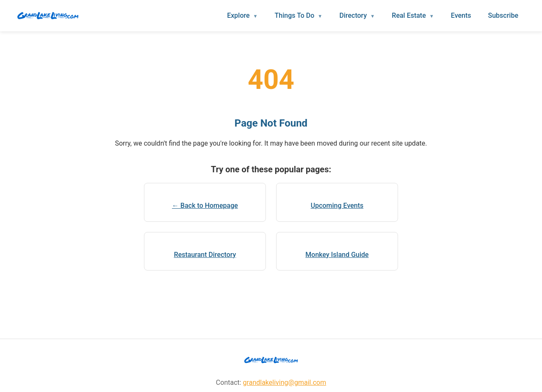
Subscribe (503, 15)
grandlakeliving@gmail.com (285, 382)
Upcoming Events (337, 206)
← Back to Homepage (205, 206)
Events (461, 15)
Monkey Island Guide (337, 255)
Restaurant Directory (205, 255)
